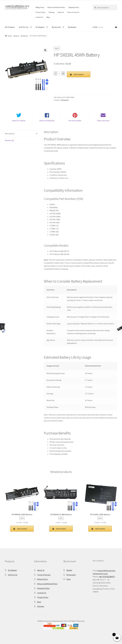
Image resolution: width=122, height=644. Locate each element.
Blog (48, 17)
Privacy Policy (41, 12)
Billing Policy (40, 7)
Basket (69, 570)
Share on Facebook (47, 121)
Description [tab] (10, 134)
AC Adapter (40, 27)
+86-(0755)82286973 (107, 577)
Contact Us (39, 17)
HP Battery (24, 36)
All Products (10, 27)
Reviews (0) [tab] (9, 140)
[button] (45, 50)
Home (10, 36)
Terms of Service (73, 12)
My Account (56, 27)
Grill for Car (13, 575)
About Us (61, 12)
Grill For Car (24, 27)
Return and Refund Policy (56, 7)
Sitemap (51, 12)
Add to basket (79, 74)
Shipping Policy (74, 7)
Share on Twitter (19, 121)
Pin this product (75, 121)
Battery (16, 36)
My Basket (72, 27)
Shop (69, 579)
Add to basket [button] (22, 529)
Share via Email (103, 121)
